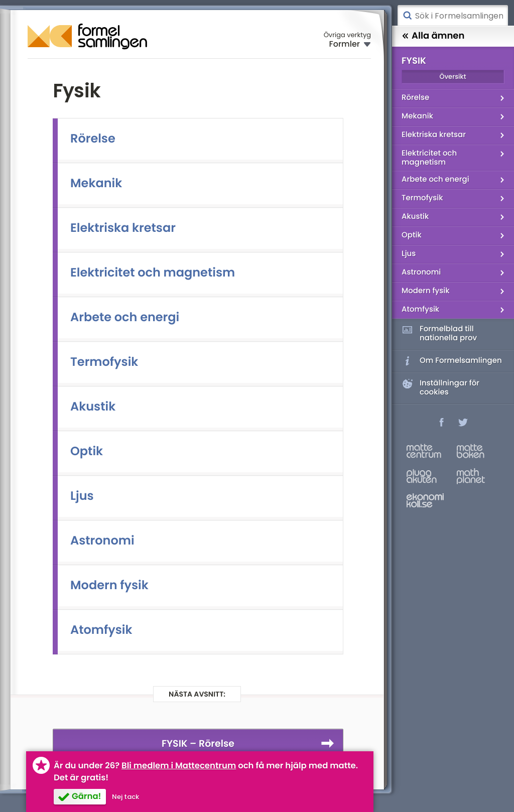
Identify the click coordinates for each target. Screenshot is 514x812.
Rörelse (93, 139)
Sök (407, 16)
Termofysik (104, 362)
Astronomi (102, 541)
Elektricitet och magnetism (153, 273)
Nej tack (125, 797)
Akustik (93, 407)
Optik (87, 451)
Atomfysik (101, 630)
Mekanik (96, 183)
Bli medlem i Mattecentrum (179, 766)
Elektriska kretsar (123, 228)
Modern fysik (109, 585)
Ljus (82, 496)
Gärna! (86, 796)
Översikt (453, 77)
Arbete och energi (125, 317)
